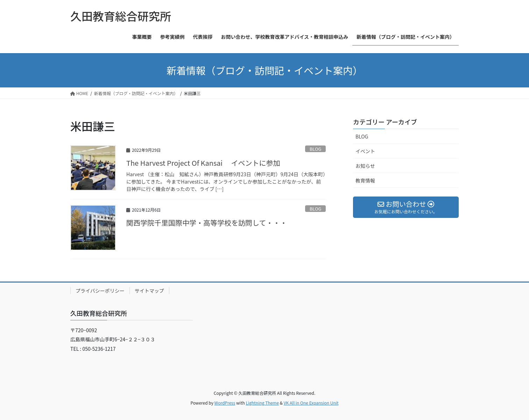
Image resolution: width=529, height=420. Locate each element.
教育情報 (365, 180)
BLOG (315, 149)
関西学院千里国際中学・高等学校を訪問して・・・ (207, 223)
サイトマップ (149, 291)
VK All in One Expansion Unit (311, 403)
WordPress (225, 403)
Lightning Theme (262, 403)
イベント (365, 151)
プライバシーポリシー (100, 291)
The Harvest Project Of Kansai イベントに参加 (203, 163)
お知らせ (365, 166)
